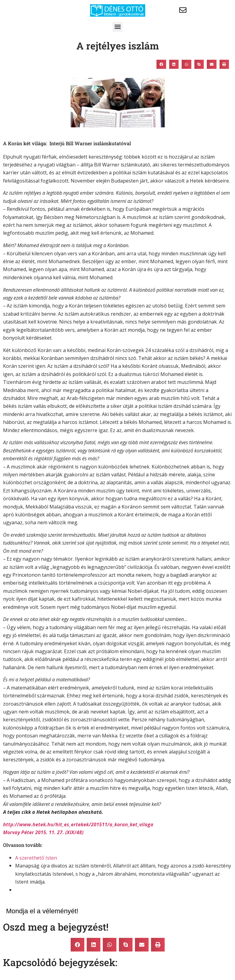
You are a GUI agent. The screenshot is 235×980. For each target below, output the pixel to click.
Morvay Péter (18, 832)
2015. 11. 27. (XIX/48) (59, 832)
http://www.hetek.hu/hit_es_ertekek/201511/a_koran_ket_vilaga (78, 824)
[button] (117, 27)
